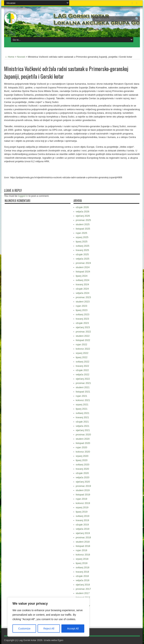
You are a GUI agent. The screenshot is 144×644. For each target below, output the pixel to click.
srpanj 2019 (82, 507)
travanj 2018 (82, 572)
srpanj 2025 (82, 237)
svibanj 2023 (83, 314)
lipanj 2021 (82, 409)
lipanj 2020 (82, 460)
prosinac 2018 (83, 537)
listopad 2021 (83, 392)
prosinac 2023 (83, 297)
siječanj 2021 (83, 430)
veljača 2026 (83, 212)
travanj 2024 (82, 284)
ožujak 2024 (82, 289)
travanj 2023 (82, 319)
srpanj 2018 (82, 559)
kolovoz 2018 (83, 555)
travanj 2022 (82, 366)
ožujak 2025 (82, 254)
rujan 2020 (81, 447)
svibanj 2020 (83, 465)
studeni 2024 (83, 267)
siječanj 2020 (83, 482)
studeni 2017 (83, 593)
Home (9, 57)
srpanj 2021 (82, 405)
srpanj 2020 (82, 456)
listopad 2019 (83, 495)
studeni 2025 (83, 224)
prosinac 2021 (83, 383)
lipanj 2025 (82, 242)
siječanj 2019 (83, 533)
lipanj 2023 (82, 310)
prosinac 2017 (83, 589)
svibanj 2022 (83, 362)
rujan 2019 (81, 499)
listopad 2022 (83, 340)
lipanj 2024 (82, 276)
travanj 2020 (82, 469)
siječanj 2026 (83, 216)
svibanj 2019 (83, 516)
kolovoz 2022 (83, 349)
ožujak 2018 (82, 576)
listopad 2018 (83, 546)
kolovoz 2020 (83, 452)
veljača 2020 (83, 477)
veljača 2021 (83, 426)
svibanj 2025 (83, 246)
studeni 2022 (83, 336)
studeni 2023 (83, 302)
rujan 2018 (81, 550)
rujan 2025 (81, 233)
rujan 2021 (81, 396)
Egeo (60, 640)
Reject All (49, 629)
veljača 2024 (83, 293)
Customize (24, 629)
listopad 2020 (83, 443)
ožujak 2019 (82, 525)
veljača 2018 (83, 580)
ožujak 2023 (82, 323)
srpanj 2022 (82, 353)
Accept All (73, 629)
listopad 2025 (83, 229)
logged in (23, 196)
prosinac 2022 (83, 332)
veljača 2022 (83, 374)
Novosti (21, 57)
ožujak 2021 (82, 422)
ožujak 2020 (82, 473)
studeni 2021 (83, 387)
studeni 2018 (83, 542)
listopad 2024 (83, 272)
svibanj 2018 (83, 567)
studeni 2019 (83, 490)
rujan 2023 (81, 306)
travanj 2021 (82, 417)
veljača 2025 (83, 259)
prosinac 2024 (83, 263)
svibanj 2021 (83, 413)
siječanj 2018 (83, 585)
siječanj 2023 (83, 327)
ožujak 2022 (82, 370)
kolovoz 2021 (83, 400)
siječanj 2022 (83, 379)
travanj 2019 (82, 520)
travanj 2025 (82, 250)
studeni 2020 (83, 439)
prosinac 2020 (83, 435)
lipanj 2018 (82, 563)
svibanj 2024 (83, 280)
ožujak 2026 (82, 207)
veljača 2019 (83, 529)
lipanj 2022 (82, 357)
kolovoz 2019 (83, 503)
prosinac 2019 (83, 486)
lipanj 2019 (82, 512)
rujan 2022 (81, 344)
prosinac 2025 (83, 220)
